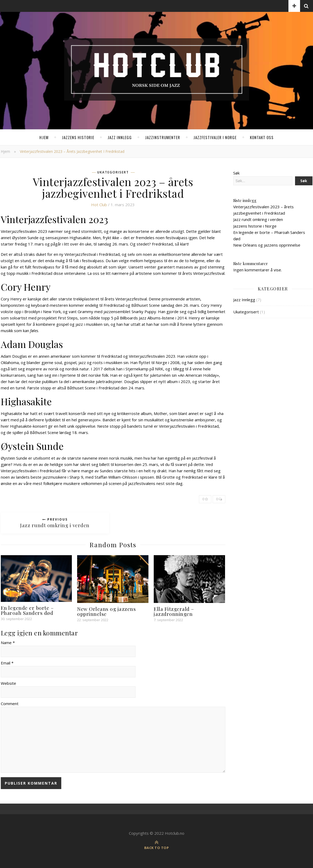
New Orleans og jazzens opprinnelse (106, 611)
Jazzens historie (78, 137)
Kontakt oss (262, 137)
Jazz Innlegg (120, 137)
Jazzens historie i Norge (255, 226)
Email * (7, 663)
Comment (10, 704)
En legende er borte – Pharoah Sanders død (27, 610)
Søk (236, 173)
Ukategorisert (113, 172)
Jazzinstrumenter (163, 137)
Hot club (99, 205)
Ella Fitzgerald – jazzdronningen (174, 611)
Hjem (44, 137)
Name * (8, 643)
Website (8, 683)
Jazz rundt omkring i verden (258, 219)
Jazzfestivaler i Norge (215, 137)
